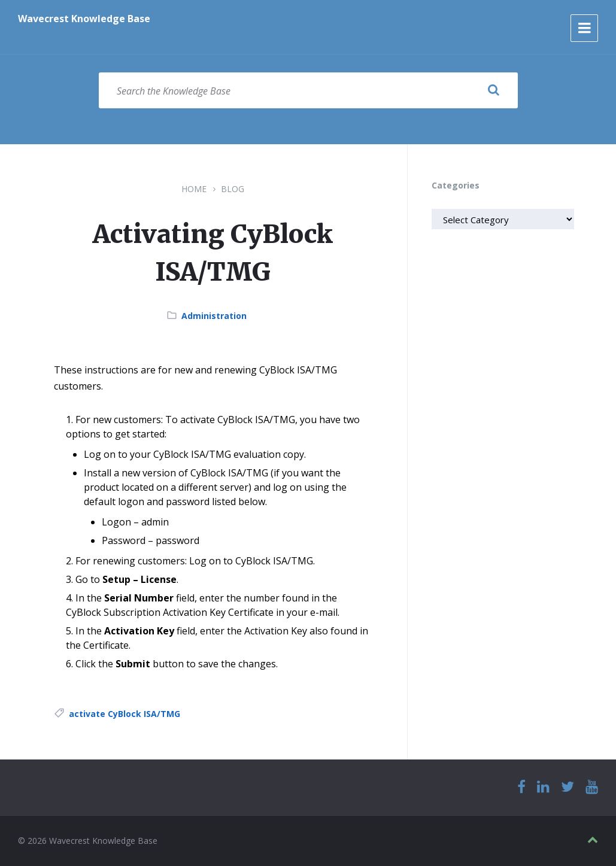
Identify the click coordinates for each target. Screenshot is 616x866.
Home (194, 189)
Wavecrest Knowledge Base (84, 19)
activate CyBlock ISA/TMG (125, 714)
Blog (233, 189)
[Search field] (308, 90)
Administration (214, 316)
